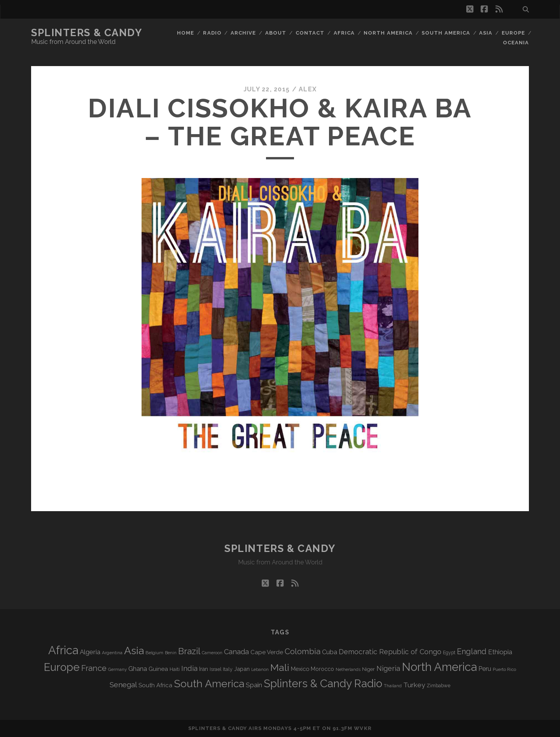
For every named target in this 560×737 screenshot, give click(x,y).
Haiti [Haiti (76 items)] (175, 669)
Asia (486, 33)
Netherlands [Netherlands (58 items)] (348, 670)
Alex (308, 89)
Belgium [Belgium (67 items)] (154, 653)
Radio (212, 33)
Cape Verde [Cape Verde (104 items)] (267, 652)
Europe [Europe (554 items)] (62, 667)
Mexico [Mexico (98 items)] (300, 669)
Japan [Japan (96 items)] (242, 669)
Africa (344, 33)
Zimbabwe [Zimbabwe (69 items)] (438, 686)
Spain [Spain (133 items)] (254, 685)
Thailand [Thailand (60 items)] (393, 686)
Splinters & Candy (87, 33)
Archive (243, 33)
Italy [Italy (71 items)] (228, 669)
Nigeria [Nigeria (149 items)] (388, 668)
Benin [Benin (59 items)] (171, 653)
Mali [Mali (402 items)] (280, 667)
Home (185, 33)
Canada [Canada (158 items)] (236, 652)
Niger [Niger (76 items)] (368, 669)
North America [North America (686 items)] (439, 667)
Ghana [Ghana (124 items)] (138, 669)
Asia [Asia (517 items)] (134, 651)
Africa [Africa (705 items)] (63, 650)
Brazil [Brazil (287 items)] (189, 651)
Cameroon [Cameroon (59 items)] (212, 653)
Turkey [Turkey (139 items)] (414, 685)
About (276, 33)
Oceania (516, 43)
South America (446, 33)
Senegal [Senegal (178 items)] (123, 685)
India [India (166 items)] (189, 668)
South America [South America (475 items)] (209, 684)
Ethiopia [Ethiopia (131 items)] (500, 652)
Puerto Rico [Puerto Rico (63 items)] (504, 669)
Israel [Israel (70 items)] (215, 669)
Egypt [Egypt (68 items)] (449, 653)
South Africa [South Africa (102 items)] (155, 685)
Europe (513, 33)
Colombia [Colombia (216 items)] (303, 651)
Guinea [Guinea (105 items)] (158, 669)
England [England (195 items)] (472, 651)
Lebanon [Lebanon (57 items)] (260, 669)
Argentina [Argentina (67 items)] (112, 653)
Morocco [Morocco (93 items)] (322, 669)
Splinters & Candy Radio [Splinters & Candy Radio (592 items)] (323, 684)
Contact (310, 33)
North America (388, 33)
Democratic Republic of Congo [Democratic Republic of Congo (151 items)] (390, 652)
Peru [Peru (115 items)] (485, 669)
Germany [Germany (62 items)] (117, 669)
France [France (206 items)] (94, 668)
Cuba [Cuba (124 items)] (330, 652)
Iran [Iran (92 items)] (204, 669)
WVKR (363, 728)
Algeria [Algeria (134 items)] (90, 652)
